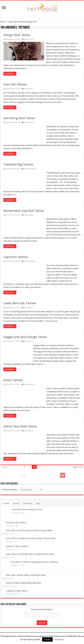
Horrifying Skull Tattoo (19, 115)
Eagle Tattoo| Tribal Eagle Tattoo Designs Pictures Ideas (30, 551)
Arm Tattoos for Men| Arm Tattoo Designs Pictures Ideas (31, 535)
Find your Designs (10, 486)
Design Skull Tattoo (17, 35)
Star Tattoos (28, 86)
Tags (38, 500)
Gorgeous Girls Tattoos (16, 519)
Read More (59, 639)
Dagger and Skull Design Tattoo (25, 334)
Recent (16, 500)
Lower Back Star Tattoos (20, 300)
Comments (27, 500)
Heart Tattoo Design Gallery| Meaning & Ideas (26, 572)
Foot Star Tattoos (15, 81)
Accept (47, 639)
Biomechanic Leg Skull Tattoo (24, 208)
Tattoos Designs (30, 166)
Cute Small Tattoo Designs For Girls (27, 506)
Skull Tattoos (29, 119)
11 (40, 464)
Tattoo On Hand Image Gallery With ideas (24, 580)
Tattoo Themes (29, 381)
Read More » (10, 71)
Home (3, 22)
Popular (6, 500)
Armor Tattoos (13, 377)
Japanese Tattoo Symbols (17, 543)
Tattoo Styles (29, 39)
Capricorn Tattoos (16, 254)
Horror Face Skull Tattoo (20, 423)
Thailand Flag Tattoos (18, 161)
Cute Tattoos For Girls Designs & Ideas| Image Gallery (29, 527)
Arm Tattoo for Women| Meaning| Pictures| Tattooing (34, 559)
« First (4, 464)
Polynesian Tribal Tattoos (17, 588)
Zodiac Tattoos (29, 258)
